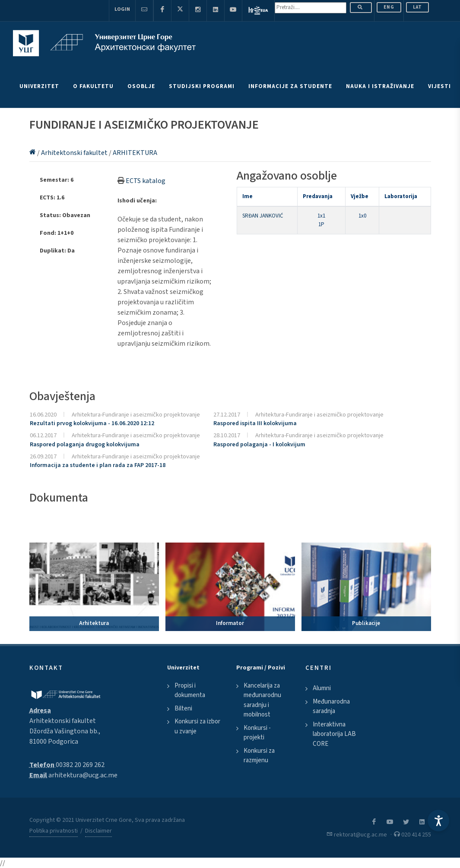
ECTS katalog (146, 181)
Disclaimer (98, 831)
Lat (417, 7)
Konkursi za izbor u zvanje (197, 726)
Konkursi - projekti (257, 733)
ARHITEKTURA (135, 153)
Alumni (322, 688)
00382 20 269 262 (80, 765)
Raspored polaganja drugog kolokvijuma (85, 445)
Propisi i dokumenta (190, 691)
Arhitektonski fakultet (75, 153)
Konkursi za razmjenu (259, 756)
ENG (389, 7)
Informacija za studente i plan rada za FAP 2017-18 (98, 465)
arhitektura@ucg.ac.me (83, 775)
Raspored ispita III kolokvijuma (255, 423)
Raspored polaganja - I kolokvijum (259, 445)
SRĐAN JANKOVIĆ (263, 216)
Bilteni (183, 709)
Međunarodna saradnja (331, 707)
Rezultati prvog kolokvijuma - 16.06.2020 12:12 (92, 423)
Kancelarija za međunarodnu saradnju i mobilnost (262, 700)
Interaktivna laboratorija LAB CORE (334, 734)
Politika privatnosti (54, 831)
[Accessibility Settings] (438, 821)
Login (122, 9)
